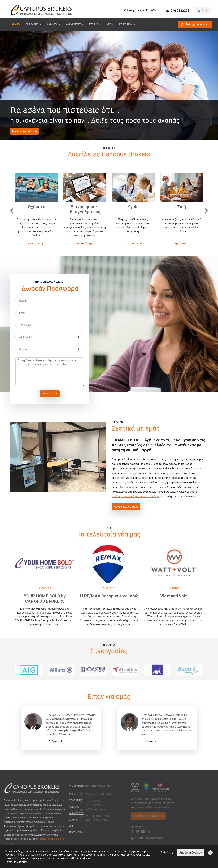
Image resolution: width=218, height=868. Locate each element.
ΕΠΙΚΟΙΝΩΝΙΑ (127, 24)
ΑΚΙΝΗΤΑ (54, 24)
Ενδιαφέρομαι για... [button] (195, 25)
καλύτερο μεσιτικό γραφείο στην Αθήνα (135, 496)
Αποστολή (50, 394)
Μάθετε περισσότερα (24, 131)
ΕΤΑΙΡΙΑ (95, 24)
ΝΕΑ (110, 24)
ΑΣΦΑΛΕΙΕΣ (34, 24)
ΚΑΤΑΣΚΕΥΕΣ (75, 24)
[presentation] (11, 210)
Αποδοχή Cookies (191, 853)
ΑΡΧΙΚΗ (16, 24)
